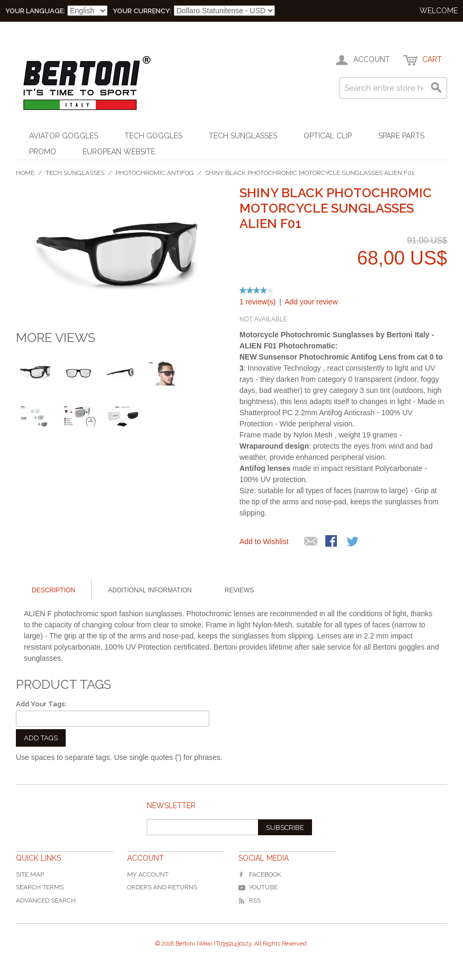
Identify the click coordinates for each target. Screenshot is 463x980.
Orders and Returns (162, 887)
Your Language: (35, 11)
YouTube (258, 887)
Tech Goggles (153, 136)
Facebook (260, 874)
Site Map (30, 874)
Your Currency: (142, 11)
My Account (148, 874)
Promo (43, 152)
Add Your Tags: (41, 704)
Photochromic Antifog (155, 173)
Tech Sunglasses (243, 136)
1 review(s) (257, 302)
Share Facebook (332, 542)
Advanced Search (46, 900)
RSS (250, 900)
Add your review (311, 302)
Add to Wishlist (264, 541)
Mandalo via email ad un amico (311, 542)
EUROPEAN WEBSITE (119, 152)
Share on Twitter (353, 542)
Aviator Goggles (64, 136)
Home (25, 173)
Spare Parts (401, 136)
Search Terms (40, 887)
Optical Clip (328, 136)
